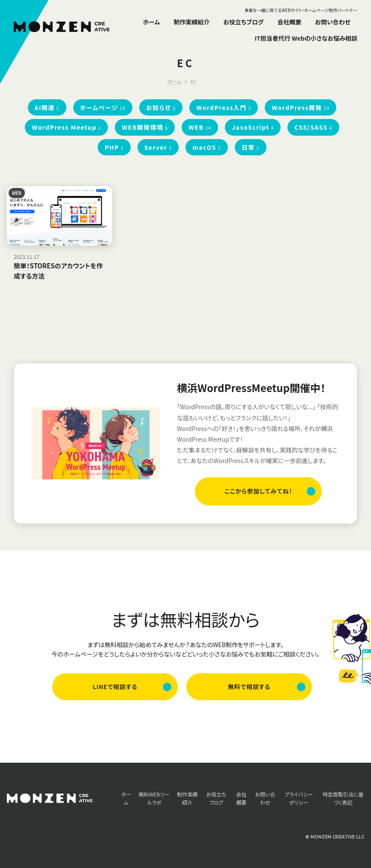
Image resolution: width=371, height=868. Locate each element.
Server (158, 147)
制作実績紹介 (191, 22)
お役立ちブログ (243, 22)
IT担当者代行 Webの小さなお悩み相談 (306, 38)
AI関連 (47, 107)
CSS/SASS (313, 127)
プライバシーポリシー (299, 798)
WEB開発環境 (145, 127)
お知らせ (161, 107)
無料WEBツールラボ (154, 798)
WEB (200, 127)
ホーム (152, 22)
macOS (207, 147)
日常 (251, 147)
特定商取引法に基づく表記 (343, 798)
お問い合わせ (333, 22)
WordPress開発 (301, 107)
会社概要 (289, 22)
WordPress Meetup (66, 127)
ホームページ (103, 107)
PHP (114, 147)
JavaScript (253, 127)
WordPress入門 (224, 107)
